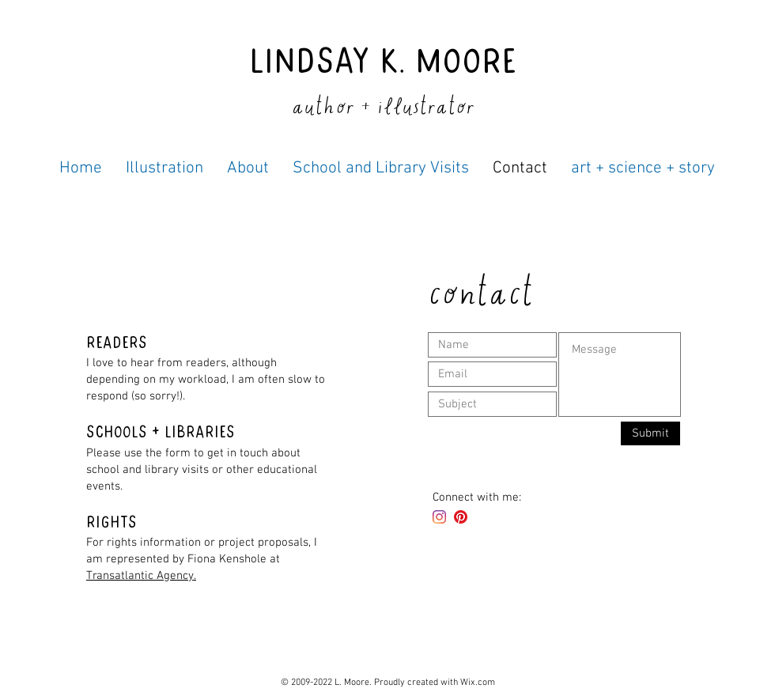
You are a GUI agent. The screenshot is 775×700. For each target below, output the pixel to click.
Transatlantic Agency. (141, 576)
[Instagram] (439, 517)
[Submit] (650, 433)
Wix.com (478, 683)
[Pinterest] (461, 517)
